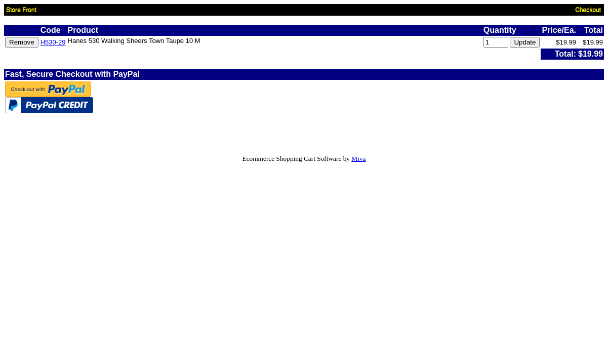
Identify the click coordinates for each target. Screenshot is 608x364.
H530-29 (53, 42)
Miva (358, 158)
